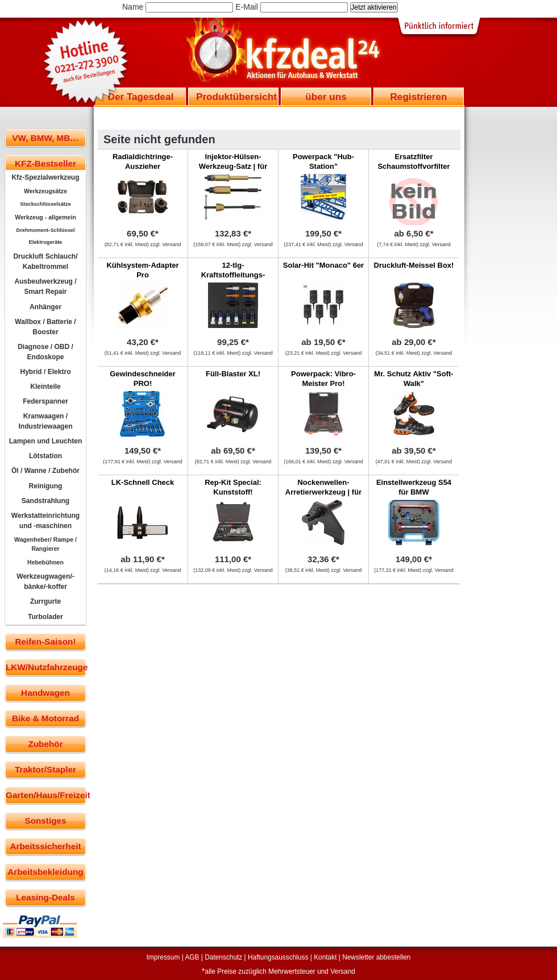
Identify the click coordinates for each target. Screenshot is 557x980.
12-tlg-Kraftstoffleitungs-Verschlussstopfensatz (233, 275)
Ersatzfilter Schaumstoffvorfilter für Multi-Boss (413, 166)
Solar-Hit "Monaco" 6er (323, 265)
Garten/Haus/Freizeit (46, 795)
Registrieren (418, 97)
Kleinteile (45, 387)
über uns (326, 97)
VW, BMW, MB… (45, 138)
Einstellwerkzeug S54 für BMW (414, 487)
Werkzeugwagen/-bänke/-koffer (45, 582)
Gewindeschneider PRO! (143, 379)
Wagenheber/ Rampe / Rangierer (45, 544)
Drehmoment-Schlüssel (46, 230)
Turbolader (45, 617)
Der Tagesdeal (141, 97)
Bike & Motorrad (45, 718)
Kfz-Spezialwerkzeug (45, 177)
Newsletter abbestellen (376, 957)
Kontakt (325, 957)
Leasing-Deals (45, 897)
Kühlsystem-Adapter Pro (142, 270)
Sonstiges (45, 821)
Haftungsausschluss (278, 957)
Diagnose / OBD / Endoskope (45, 352)
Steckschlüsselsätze (45, 204)
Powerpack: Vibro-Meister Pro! (323, 379)
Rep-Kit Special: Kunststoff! (233, 487)
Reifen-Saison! (45, 641)
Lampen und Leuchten (46, 441)
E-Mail (247, 7)
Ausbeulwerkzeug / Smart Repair (45, 286)
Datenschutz (223, 957)
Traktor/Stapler (45, 769)
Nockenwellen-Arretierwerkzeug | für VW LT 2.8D (323, 492)
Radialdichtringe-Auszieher (143, 161)
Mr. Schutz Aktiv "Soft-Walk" (413, 379)
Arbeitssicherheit (46, 846)
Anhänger (45, 307)
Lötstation (45, 456)
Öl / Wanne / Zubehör (45, 471)
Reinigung (46, 486)
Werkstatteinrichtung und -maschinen (45, 521)
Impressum (163, 957)
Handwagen (45, 693)
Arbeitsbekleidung (45, 872)
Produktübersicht (236, 97)
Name (133, 7)
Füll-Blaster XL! (233, 374)
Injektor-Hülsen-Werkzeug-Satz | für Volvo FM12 (233, 166)
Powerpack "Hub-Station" (323, 161)
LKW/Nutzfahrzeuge (46, 667)
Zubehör (45, 744)
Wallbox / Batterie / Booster (45, 327)
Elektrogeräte (46, 242)
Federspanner (45, 401)
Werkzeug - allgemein (45, 217)
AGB (192, 957)
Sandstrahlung (45, 501)
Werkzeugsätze (45, 191)
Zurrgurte (45, 601)
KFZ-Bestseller (45, 163)
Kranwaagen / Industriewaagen (45, 421)
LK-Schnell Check (143, 482)
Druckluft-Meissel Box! (414, 265)
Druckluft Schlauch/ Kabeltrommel (45, 261)
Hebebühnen (45, 562)
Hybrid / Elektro (45, 372)
